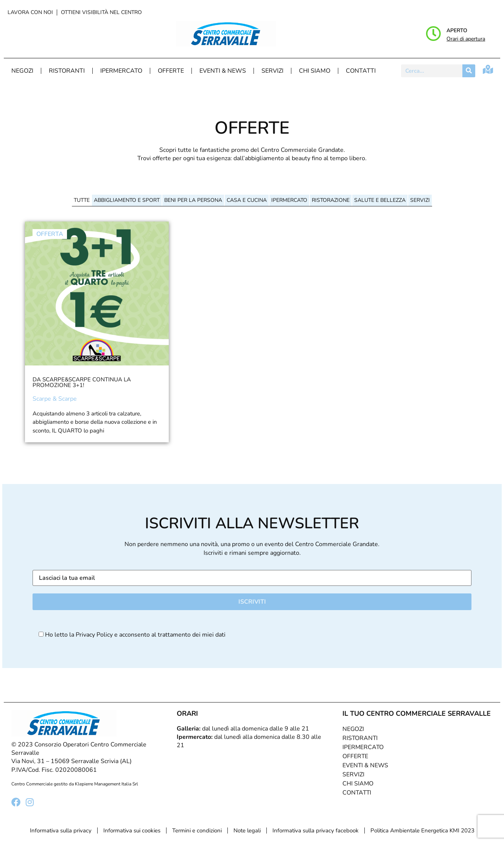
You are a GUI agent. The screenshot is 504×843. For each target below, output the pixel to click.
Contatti (361, 71)
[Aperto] (433, 34)
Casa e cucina (247, 200)
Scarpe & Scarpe (55, 399)
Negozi (22, 71)
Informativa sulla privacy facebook (316, 831)
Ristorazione (331, 200)
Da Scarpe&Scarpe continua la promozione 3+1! (82, 382)
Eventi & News (223, 71)
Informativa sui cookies (132, 831)
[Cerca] (469, 71)
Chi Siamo (315, 71)
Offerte (171, 71)
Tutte (82, 200)
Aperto (457, 30)
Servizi (272, 71)
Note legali (247, 831)
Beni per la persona (193, 200)
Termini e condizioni (197, 831)
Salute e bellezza (380, 200)
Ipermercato (121, 71)
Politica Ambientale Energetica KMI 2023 (422, 831)
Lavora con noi (30, 12)
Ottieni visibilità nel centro (101, 12)
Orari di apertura (466, 39)
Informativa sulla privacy (61, 831)
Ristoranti (67, 71)
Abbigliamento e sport (127, 200)
